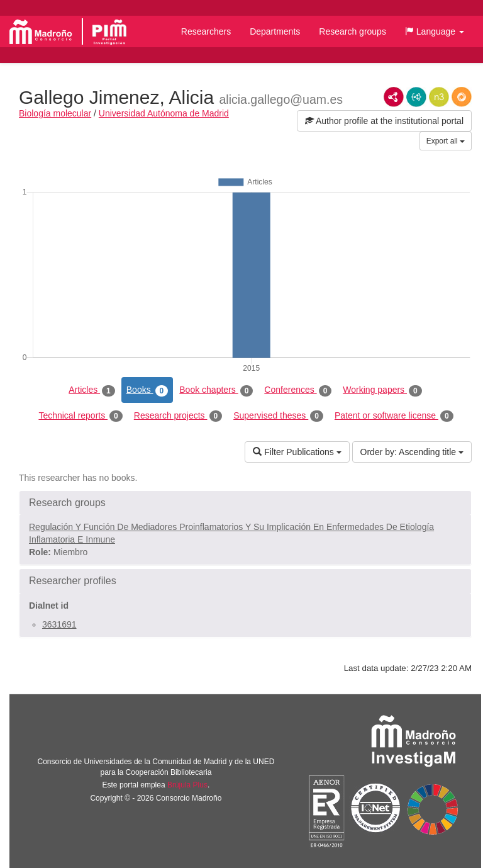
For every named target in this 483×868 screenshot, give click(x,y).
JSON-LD (416, 97)
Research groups (353, 31)
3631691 (59, 624)
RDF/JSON (462, 97)
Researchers (206, 31)
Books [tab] (147, 390)
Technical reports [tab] (80, 416)
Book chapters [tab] (216, 390)
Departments (275, 31)
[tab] (245, 503)
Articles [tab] (92, 390)
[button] (435, 31)
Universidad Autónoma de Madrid (164, 113)
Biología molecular (55, 113)
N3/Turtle (439, 97)
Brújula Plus (187, 785)
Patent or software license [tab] (394, 416)
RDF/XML (394, 97)
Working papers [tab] (382, 390)
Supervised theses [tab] (278, 416)
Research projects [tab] (178, 416)
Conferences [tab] (298, 390)
